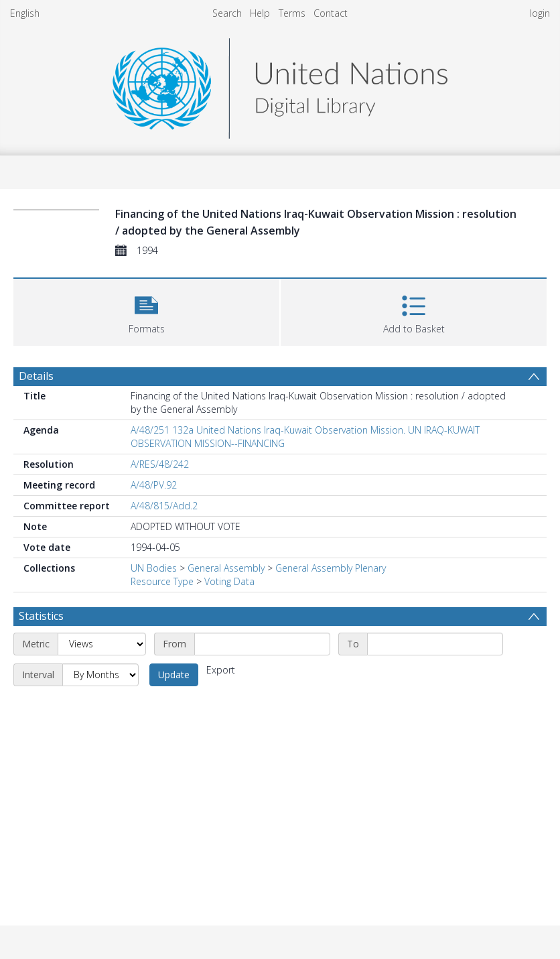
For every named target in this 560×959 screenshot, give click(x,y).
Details (36, 376)
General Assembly (226, 568)
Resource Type (162, 581)
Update (174, 675)
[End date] (435, 644)
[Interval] (100, 675)
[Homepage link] (280, 85)
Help (260, 13)
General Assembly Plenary (331, 568)
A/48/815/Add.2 (164, 506)
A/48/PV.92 (154, 485)
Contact (331, 13)
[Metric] (102, 644)
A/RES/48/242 (160, 464)
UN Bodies (154, 568)
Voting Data (229, 581)
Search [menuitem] (227, 13)
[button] (146, 311)
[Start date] (262, 644)
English (25, 13)
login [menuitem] (540, 13)
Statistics (41, 616)
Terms (292, 13)
